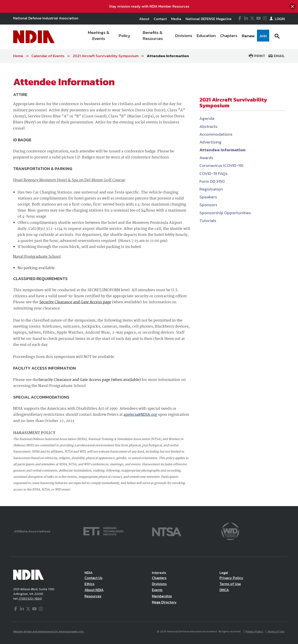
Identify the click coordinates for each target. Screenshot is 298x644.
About (144, 19)
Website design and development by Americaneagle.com (49, 632)
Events (157, 590)
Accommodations (216, 134)
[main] (149, 285)
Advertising (210, 142)
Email (277, 56)
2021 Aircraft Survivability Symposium (106, 56)
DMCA (224, 590)
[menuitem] (99, 37)
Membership (162, 596)
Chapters (159, 578)
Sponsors (208, 205)
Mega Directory (164, 602)
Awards (206, 158)
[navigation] (175, 37)
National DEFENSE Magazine (209, 19)
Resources (93, 596)
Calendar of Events (48, 56)
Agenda (207, 118)
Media (176, 19)
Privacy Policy (231, 578)
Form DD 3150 (212, 181)
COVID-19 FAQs (213, 173)
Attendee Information (168, 56)
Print (257, 56)
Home (18, 56)
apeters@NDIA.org (140, 415)
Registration (211, 189)
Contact (160, 19)
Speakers (208, 197)
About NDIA (94, 590)
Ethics (89, 584)
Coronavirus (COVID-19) (221, 165)
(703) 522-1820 (30, 598)
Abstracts (208, 126)
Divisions (159, 584)
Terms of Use (230, 584)
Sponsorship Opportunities (225, 213)
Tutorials (208, 221)
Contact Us (93, 578)
